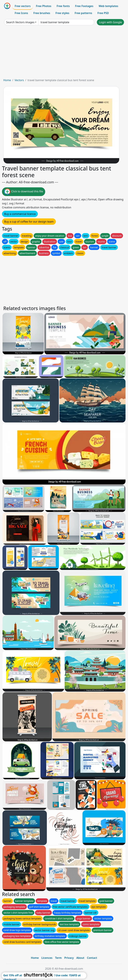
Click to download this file (24, 192)
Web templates (108, 6)
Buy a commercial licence (20, 214)
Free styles (62, 13)
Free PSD (103, 13)
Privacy (69, 958)
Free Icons (21, 13)
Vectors (19, 80)
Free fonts (63, 6)
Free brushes (42, 13)
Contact (92, 958)
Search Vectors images (20, 22)
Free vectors (23, 6)
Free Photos (43, 6)
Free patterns (83, 13)
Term (58, 958)
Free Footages (84, 6)
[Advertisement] (64, 53)
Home (7, 80)
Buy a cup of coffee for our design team (29, 222)
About (80, 958)
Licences (47, 958)
